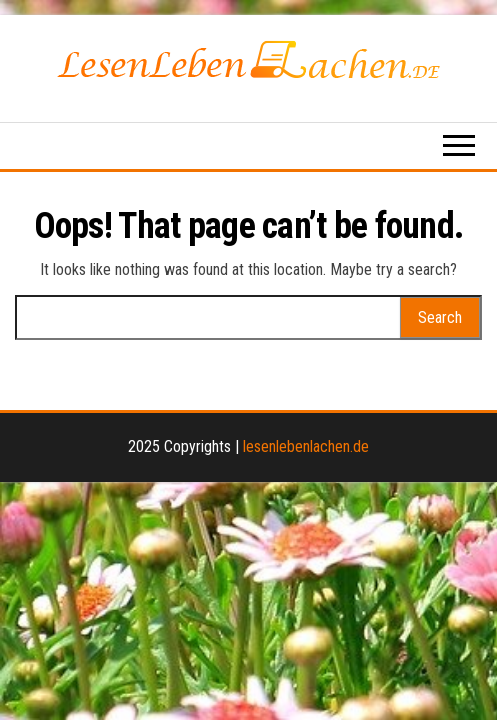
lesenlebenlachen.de (306, 446)
